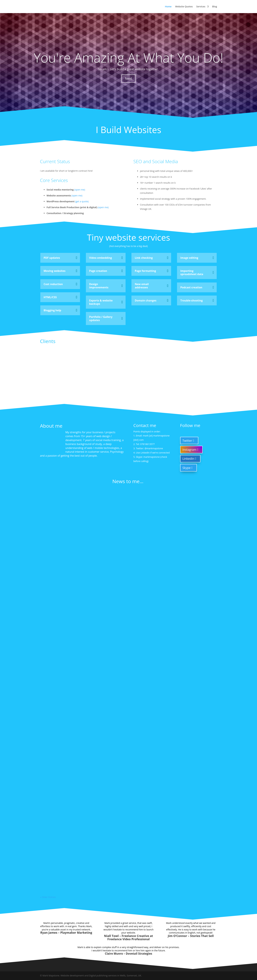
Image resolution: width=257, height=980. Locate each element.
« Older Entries (48, 897)
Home (168, 7)
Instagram (189, 450)
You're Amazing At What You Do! (128, 57)
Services (201, 7)
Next (128, 78)
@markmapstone (154, 448)
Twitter (187, 441)
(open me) (80, 190)
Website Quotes (184, 7)
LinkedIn (188, 459)
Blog (215, 7)
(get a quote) (82, 201)
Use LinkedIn (143, 453)
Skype (186, 468)
